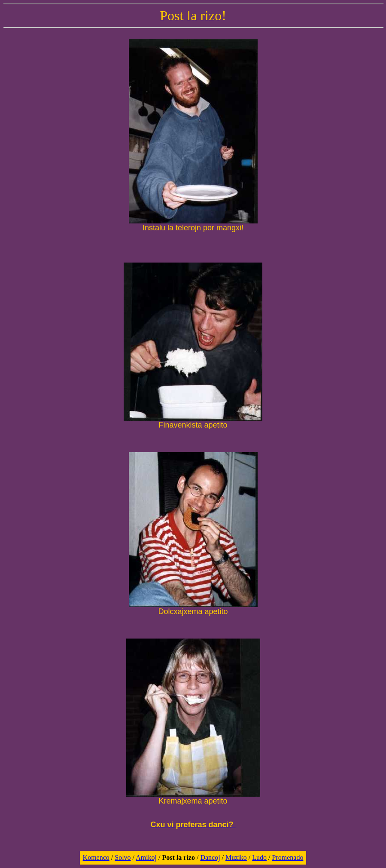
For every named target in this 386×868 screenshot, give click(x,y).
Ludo (259, 857)
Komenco (96, 857)
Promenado (288, 857)
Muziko (236, 857)
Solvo (123, 857)
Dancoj (210, 857)
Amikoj (146, 857)
